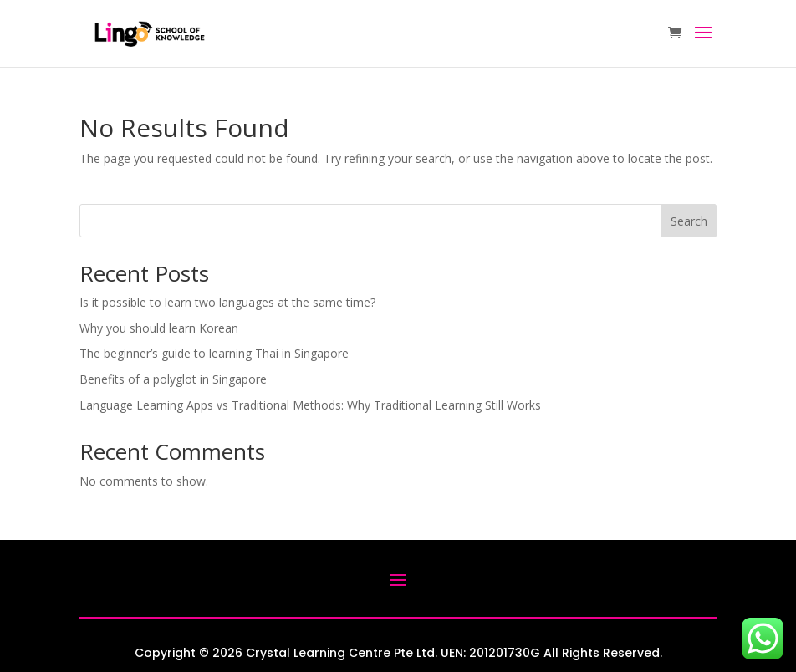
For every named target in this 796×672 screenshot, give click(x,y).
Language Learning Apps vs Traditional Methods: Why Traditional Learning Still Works (310, 405)
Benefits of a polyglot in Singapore (173, 379)
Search (689, 221)
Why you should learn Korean (159, 328)
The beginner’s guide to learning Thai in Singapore (214, 353)
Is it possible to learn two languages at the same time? (227, 302)
